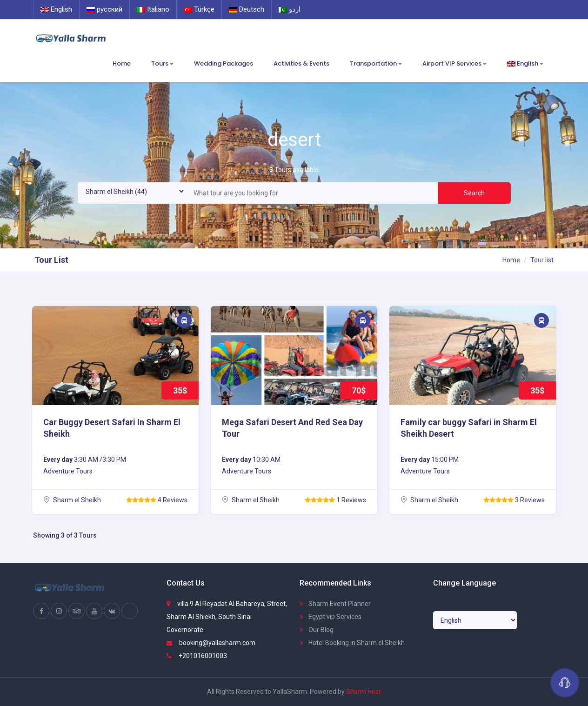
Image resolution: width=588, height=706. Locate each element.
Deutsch (247, 9)
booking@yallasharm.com (211, 643)
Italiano (153, 9)
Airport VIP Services (454, 64)
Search (474, 193)
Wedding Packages (224, 63)
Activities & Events (301, 63)
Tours (162, 64)
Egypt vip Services (331, 617)
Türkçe (199, 9)
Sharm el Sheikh (72, 500)
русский (104, 9)
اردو (290, 9)
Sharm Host (364, 692)
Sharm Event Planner (335, 604)
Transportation (376, 64)
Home (122, 63)
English (56, 9)
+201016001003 (197, 656)
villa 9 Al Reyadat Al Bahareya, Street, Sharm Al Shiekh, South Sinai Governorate (227, 617)
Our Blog (317, 630)
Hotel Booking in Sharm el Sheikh (352, 643)
